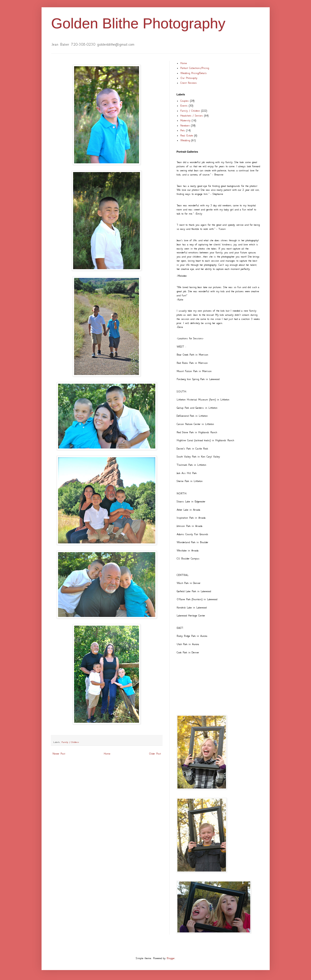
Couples (185, 101)
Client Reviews (189, 83)
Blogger (171, 958)
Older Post (155, 754)
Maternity (185, 120)
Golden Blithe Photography (138, 23)
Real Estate (187, 136)
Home (107, 754)
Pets (183, 130)
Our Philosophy (189, 78)
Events (184, 106)
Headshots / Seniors (192, 116)
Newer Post (59, 754)
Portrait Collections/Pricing (195, 68)
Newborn (185, 126)
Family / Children (70, 742)
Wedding (185, 140)
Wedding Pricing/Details (194, 73)
